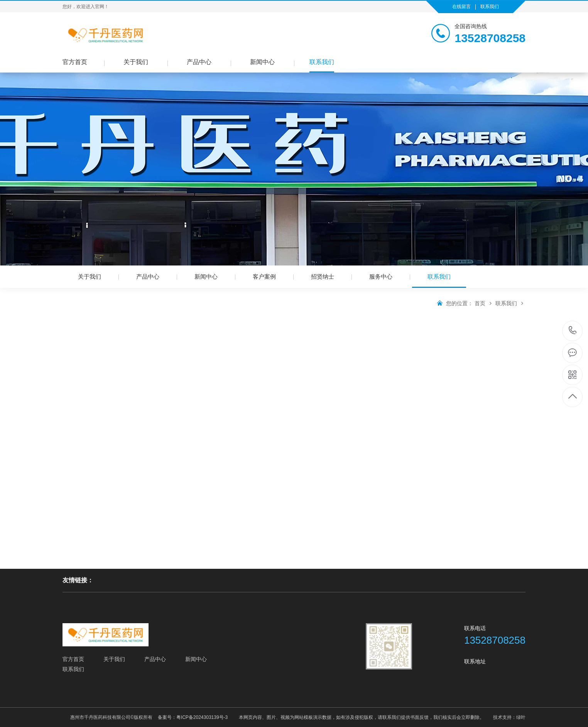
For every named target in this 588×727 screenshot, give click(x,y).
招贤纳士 (323, 276)
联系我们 (490, 7)
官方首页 (75, 62)
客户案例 (264, 276)
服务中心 (381, 276)
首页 (484, 303)
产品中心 (199, 62)
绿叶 (521, 717)
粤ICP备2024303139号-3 (202, 717)
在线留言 (461, 7)
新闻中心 (262, 62)
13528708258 (573, 331)
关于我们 (136, 62)
